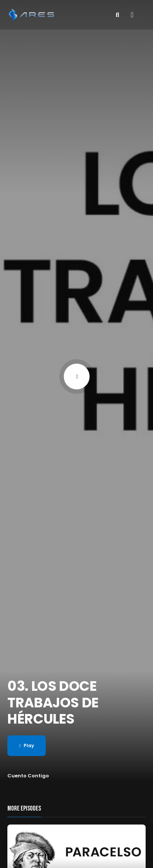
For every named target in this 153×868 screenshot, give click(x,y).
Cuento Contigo (28, 776)
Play (27, 745)
